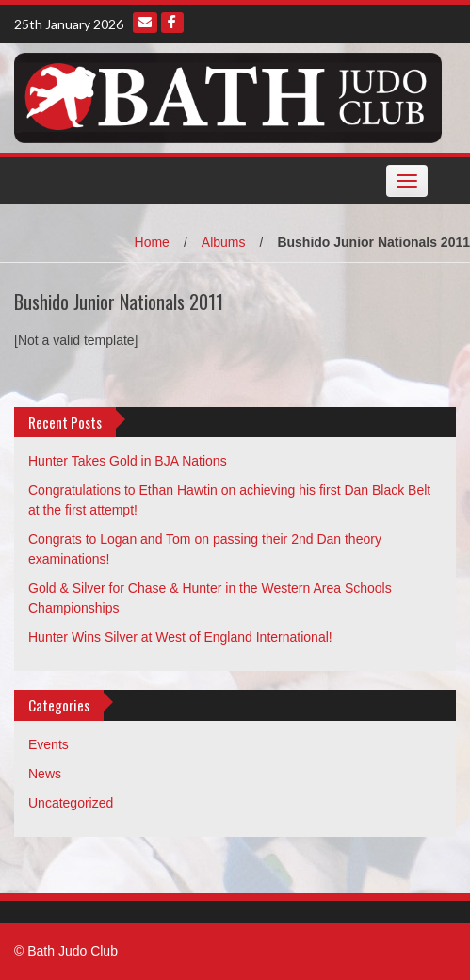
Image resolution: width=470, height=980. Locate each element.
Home (152, 242)
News (45, 774)
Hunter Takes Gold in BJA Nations (128, 461)
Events (49, 744)
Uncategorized (71, 803)
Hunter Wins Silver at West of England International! (180, 637)
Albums (224, 242)
